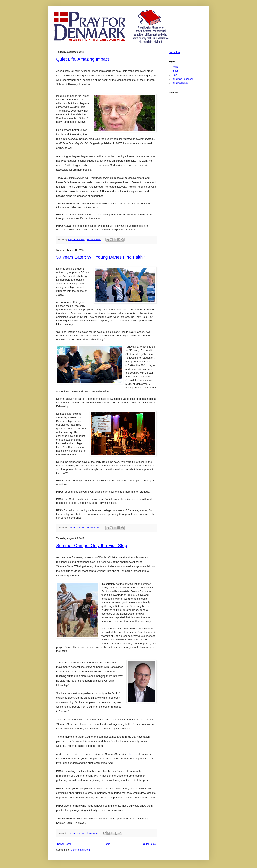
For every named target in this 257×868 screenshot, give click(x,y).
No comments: (94, 239)
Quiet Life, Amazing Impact (83, 59)
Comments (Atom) (81, 850)
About (175, 71)
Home (107, 844)
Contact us (174, 52)
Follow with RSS (180, 83)
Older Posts (149, 844)
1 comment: (92, 833)
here (132, 754)
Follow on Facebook (182, 79)
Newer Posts (64, 844)
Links (174, 75)
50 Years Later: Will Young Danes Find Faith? (101, 257)
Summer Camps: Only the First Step (92, 545)
